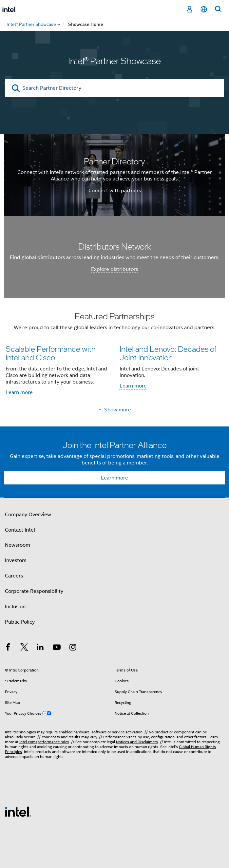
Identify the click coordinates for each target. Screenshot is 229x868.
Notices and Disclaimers (137, 742)
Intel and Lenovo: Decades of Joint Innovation (168, 353)
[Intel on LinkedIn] (40, 648)
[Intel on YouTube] (57, 648)
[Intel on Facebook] (8, 648)
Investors (16, 560)
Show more (118, 410)
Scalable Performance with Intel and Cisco (51, 353)
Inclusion (15, 607)
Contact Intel (20, 530)
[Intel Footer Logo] (18, 811)
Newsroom (18, 545)
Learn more (19, 392)
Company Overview (28, 515)
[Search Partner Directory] (114, 88)
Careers (14, 576)
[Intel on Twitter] (24, 648)
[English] (204, 9)
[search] (16, 88)
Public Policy (20, 622)
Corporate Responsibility (34, 591)
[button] (114, 356)
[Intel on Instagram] (73, 648)
